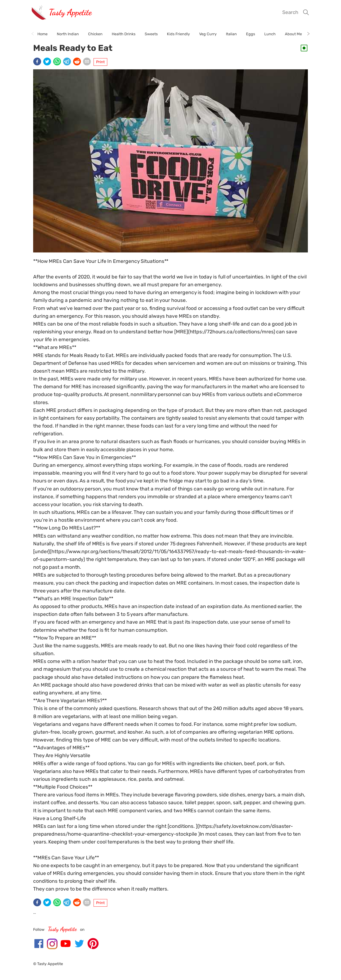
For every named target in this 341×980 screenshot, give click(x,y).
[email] (88, 62)
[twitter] (48, 62)
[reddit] (78, 62)
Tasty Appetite (70, 12)
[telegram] (68, 62)
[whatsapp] (58, 62)
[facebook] (38, 62)
